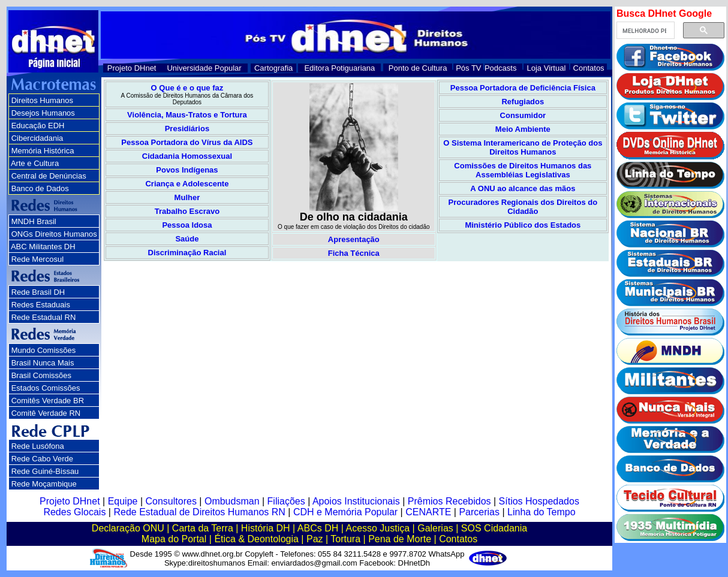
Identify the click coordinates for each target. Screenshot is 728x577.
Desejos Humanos (43, 113)
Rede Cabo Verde (42, 459)
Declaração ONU (128, 528)
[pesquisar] (644, 31)
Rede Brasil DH (38, 292)
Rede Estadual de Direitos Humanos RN (199, 512)
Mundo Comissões (44, 350)
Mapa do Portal (174, 539)
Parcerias (479, 512)
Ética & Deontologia (256, 539)
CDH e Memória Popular (345, 512)
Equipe (123, 501)
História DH (266, 528)
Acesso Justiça (377, 528)
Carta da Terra (203, 528)
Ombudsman (232, 501)
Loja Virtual (547, 68)
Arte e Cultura (35, 163)
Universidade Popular (204, 68)
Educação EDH (38, 126)
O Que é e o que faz (187, 88)
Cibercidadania (37, 138)
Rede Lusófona (38, 446)
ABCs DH (318, 528)
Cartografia (273, 68)
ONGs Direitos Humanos (54, 234)
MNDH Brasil (34, 221)
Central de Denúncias (49, 176)
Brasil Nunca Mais (43, 363)
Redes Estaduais (41, 305)
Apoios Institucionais (356, 501)
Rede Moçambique (44, 484)
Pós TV (468, 68)
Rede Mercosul (37, 259)
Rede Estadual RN (44, 317)
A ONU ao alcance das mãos (523, 188)
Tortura (345, 539)
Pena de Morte (400, 539)
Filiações (286, 501)
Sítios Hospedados (539, 501)
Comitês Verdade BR (48, 401)
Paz (315, 539)
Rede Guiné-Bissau (45, 471)
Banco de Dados (40, 188)
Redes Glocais (74, 512)
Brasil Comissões (41, 375)
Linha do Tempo (542, 512)
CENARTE (428, 512)
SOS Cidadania (494, 528)
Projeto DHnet (132, 68)
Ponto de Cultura (418, 68)
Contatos (589, 68)
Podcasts (500, 68)
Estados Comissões (46, 388)
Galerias (435, 528)
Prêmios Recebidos (449, 501)
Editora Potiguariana (339, 68)
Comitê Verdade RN (46, 413)
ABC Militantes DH (43, 247)
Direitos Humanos (42, 100)
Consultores (171, 501)
